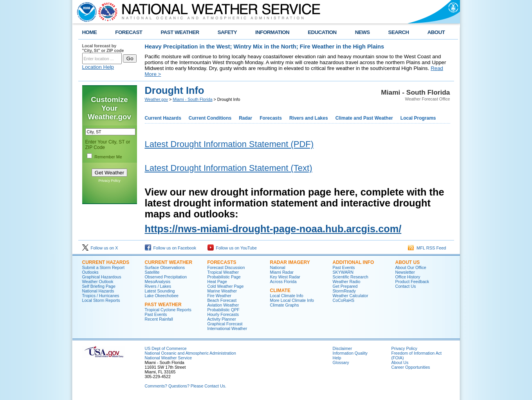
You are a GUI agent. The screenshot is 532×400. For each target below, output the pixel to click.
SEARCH (399, 32)
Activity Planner (222, 319)
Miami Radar (282, 272)
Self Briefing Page (99, 286)
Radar (245, 118)
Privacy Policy (109, 181)
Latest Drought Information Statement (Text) (229, 168)
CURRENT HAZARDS (106, 262)
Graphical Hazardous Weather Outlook (102, 279)
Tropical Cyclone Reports (168, 310)
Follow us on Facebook (171, 248)
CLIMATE (280, 291)
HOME (90, 32)
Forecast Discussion (226, 267)
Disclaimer (343, 348)
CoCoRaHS (344, 300)
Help (337, 358)
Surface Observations (165, 267)
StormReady (344, 291)
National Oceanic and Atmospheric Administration (190, 353)
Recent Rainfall (159, 319)
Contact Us (406, 286)
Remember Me (108, 157)
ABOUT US (408, 262)
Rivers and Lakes (309, 118)
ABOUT (436, 32)
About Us (400, 362)
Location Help (98, 67)
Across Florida (283, 282)
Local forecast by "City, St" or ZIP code (103, 48)
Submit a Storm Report (103, 267)
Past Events (156, 314)
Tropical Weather (223, 272)
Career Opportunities (411, 367)
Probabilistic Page (224, 277)
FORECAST (129, 32)
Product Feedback (412, 282)
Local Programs (418, 118)
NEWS (362, 32)
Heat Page (217, 282)
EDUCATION (322, 32)
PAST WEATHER (180, 32)
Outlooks (90, 272)
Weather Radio (347, 282)
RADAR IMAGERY (290, 262)
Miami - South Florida (192, 99)
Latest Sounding (160, 291)
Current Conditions (210, 118)
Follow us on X (100, 248)
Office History (408, 277)
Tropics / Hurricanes (101, 296)
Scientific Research (351, 277)
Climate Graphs (285, 305)
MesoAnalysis (158, 282)
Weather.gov (157, 99)
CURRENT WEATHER (169, 262)
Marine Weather (222, 291)
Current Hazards (163, 118)
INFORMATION (272, 32)
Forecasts (271, 118)
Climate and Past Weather (364, 118)
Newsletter (405, 272)
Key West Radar (285, 277)
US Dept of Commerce (166, 348)
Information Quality (350, 353)
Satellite (152, 272)
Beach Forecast (222, 300)
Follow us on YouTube (232, 248)
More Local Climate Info (292, 300)
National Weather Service (169, 358)
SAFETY (227, 32)
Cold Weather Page (226, 286)
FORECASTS (222, 262)
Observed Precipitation (166, 277)
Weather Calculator (351, 296)
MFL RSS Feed (427, 248)
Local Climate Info (287, 296)
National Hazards (98, 291)
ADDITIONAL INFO (353, 262)
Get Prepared (345, 286)
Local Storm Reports (101, 300)
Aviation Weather (223, 305)
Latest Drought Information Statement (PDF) (229, 144)
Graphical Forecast (225, 324)
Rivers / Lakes (158, 286)
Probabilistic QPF (224, 310)
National (278, 267)
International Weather (227, 328)
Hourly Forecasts (223, 314)
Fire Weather (219, 296)
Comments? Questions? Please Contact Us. (186, 386)
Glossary (341, 362)
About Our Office (411, 267)
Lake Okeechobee (162, 296)
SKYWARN (343, 272)
